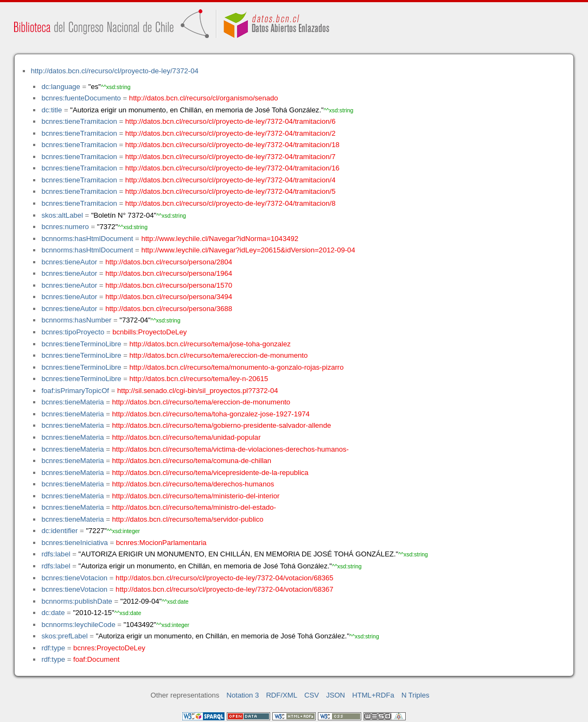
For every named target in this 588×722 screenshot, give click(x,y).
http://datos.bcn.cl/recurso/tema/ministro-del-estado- (194, 507)
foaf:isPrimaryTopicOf (75, 391)
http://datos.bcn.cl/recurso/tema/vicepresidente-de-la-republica (210, 473)
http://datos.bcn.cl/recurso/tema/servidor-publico (188, 519)
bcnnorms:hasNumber (76, 320)
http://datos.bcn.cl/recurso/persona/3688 (169, 309)
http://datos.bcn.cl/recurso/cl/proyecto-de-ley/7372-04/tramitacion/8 (231, 203)
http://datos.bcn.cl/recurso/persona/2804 (169, 262)
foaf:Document (96, 659)
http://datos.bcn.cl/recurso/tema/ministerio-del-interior (196, 496)
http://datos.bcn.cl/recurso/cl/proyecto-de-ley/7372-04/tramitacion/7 (231, 157)
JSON (335, 695)
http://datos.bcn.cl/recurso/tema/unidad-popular (187, 437)
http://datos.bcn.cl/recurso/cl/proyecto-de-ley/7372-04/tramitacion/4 (231, 180)
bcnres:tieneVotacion (74, 578)
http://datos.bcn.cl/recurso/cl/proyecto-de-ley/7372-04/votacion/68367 (225, 589)
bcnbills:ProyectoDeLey (149, 332)
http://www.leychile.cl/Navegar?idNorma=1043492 (220, 239)
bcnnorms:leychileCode (78, 625)
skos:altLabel (62, 215)
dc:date (53, 613)
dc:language (60, 87)
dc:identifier (59, 531)
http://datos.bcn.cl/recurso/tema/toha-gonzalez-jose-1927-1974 (211, 414)
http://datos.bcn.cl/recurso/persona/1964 (169, 273)
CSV (312, 695)
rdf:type (53, 648)
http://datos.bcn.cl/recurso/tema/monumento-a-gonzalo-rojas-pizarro (237, 367)
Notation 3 (243, 695)
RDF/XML (282, 695)
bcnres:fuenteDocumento (81, 98)
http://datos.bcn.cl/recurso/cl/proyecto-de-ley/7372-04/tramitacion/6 (231, 121)
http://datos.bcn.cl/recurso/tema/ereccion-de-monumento (219, 355)
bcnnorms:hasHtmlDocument (87, 239)
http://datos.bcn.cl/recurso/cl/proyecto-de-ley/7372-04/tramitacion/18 (232, 145)
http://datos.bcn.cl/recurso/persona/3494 (169, 297)
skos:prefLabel (64, 636)
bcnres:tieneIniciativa (74, 543)
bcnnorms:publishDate (76, 601)
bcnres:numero (65, 227)
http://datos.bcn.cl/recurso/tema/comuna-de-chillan (192, 461)
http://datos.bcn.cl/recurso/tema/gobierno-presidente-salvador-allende (222, 425)
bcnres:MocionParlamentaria (161, 543)
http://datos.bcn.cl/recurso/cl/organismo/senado (204, 98)
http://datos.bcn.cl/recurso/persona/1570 (169, 285)
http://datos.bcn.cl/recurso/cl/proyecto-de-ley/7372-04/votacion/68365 (225, 578)
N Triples (416, 695)
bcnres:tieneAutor (69, 262)
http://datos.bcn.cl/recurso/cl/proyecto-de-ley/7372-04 (115, 71)
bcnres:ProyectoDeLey (109, 648)
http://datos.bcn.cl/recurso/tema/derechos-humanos (193, 484)
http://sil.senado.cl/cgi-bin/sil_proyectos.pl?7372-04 (198, 391)
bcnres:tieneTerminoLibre (81, 344)
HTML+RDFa (373, 695)
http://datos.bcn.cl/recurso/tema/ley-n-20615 (199, 379)
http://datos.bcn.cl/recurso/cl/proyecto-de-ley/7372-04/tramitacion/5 (231, 191)
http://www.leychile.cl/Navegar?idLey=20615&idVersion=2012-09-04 (248, 250)
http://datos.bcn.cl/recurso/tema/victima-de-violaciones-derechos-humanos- (231, 449)
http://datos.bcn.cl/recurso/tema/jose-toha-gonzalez (210, 344)
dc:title (52, 110)
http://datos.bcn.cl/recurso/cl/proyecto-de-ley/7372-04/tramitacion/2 (231, 133)
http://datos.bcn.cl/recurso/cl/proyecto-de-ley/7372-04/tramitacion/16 (232, 168)
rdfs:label (56, 554)
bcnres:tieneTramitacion (79, 121)
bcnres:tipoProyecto (73, 332)
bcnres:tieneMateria (72, 402)
